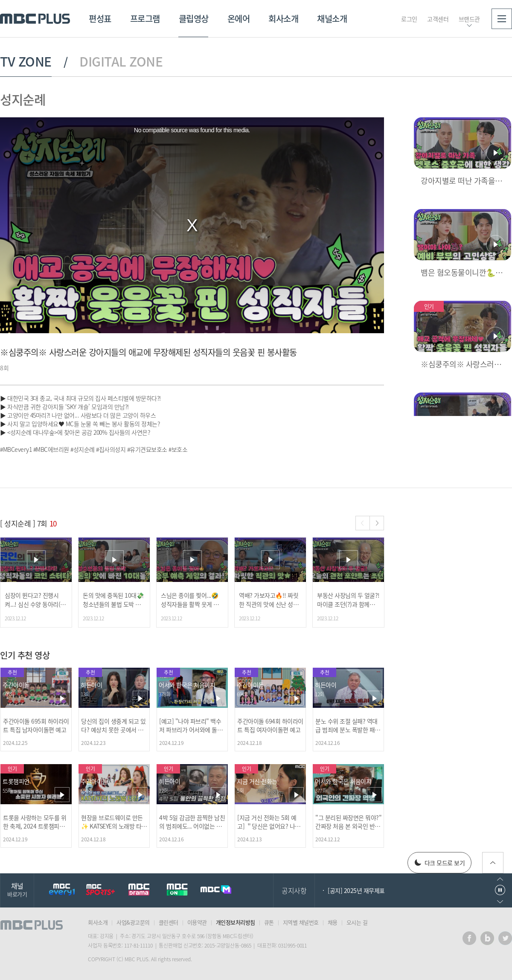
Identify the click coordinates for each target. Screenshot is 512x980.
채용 (333, 922)
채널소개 (332, 19)
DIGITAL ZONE (121, 61)
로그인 (409, 19)
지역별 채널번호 (301, 922)
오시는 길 (357, 922)
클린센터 (169, 922)
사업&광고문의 (133, 922)
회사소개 (283, 19)
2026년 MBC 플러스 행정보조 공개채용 (375, 890)
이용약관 (197, 922)
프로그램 (145, 19)
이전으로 (500, 879)
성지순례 (23, 99)
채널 (17, 889)
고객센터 (438, 19)
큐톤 (269, 922)
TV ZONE (26, 61)
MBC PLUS (35, 19)
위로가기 (493, 863)
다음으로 (500, 902)
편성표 (100, 19)
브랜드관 (469, 19)
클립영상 (194, 19)
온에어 (239, 19)
